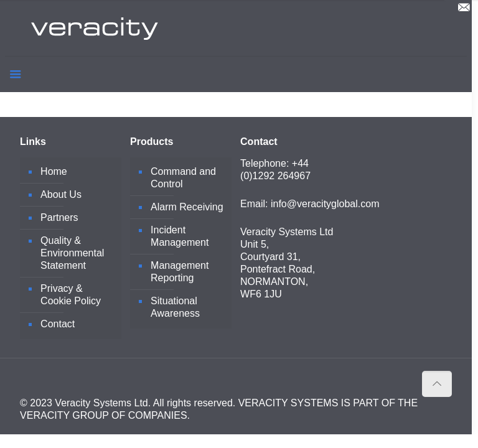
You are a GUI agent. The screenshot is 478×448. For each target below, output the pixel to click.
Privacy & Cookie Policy (71, 295)
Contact (58, 324)
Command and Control (183, 178)
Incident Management (180, 236)
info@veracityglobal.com (325, 204)
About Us (61, 194)
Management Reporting (180, 272)
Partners (59, 217)
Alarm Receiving (187, 207)
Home (54, 171)
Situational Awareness (175, 307)
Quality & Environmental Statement (72, 253)
